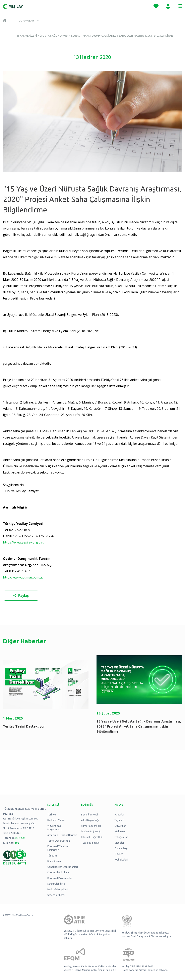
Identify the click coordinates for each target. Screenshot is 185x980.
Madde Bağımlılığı (91, 831)
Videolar (119, 843)
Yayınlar (119, 820)
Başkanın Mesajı (56, 820)
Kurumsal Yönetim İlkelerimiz (58, 848)
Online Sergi (121, 848)
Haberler (119, 815)
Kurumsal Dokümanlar (60, 878)
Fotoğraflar (121, 837)
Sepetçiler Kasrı (56, 895)
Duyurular (26, 21)
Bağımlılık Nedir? (90, 815)
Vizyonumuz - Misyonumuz (55, 828)
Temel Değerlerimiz (59, 841)
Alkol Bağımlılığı (90, 820)
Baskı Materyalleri (57, 889)
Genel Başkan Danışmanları (63, 867)
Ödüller (119, 854)
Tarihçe (52, 815)
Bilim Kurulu (54, 861)
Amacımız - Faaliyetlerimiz (62, 835)
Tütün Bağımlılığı (91, 843)
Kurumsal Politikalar (59, 872)
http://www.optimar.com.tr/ (23, 577)
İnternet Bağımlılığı (92, 837)
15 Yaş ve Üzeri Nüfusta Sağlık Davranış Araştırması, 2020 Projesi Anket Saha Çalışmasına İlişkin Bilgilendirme (95, 36)
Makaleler (120, 831)
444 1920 (19, 838)
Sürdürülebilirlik (56, 884)
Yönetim (52, 856)
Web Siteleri (121, 860)
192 (17, 843)
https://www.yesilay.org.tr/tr (24, 542)
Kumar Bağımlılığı (91, 826)
